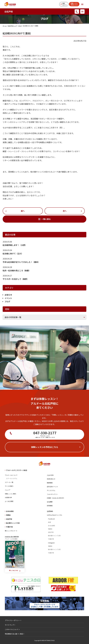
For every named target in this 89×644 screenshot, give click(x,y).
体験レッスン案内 (10, 494)
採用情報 (50, 506)
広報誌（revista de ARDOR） (56, 498)
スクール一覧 (9, 482)
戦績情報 (50, 483)
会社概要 (50, 502)
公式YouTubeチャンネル (55, 515)
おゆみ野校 (10, 511)
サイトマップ (9, 625)
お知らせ (8, 295)
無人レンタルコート (11, 531)
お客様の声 (8, 497)
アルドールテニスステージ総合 (17, 470)
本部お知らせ (51, 479)
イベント (8, 298)
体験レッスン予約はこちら (74, 4)
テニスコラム (51, 490)
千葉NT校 (9, 527)
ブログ (20, 26)
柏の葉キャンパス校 (13, 523)
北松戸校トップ (12, 26)
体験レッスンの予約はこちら (45, 447)
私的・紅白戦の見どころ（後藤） (17, 270)
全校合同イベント (52, 487)
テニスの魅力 (9, 486)
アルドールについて (11, 475)
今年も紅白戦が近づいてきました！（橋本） (21, 262)
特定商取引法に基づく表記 (14, 634)
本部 (49, 522)
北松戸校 (9, 12)
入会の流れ (50, 475)
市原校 (8, 515)
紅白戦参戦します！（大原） (15, 245)
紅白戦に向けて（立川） (13, 254)
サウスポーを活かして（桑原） (16, 279)
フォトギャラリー (52, 494)
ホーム (5, 26)
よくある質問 (9, 501)
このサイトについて (12, 629)
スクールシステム (12, 478)
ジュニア (8, 490)
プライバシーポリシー (12, 620)
